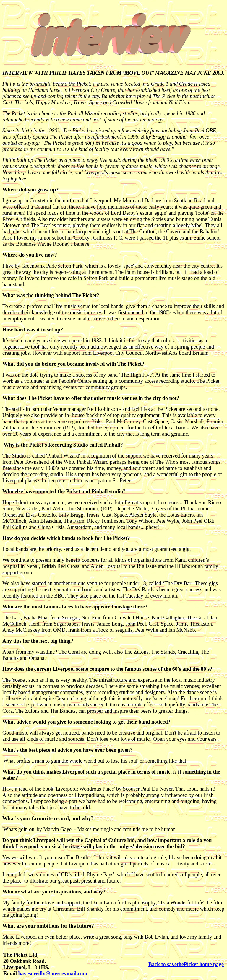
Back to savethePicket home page (186, 964)
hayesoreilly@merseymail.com (53, 974)
